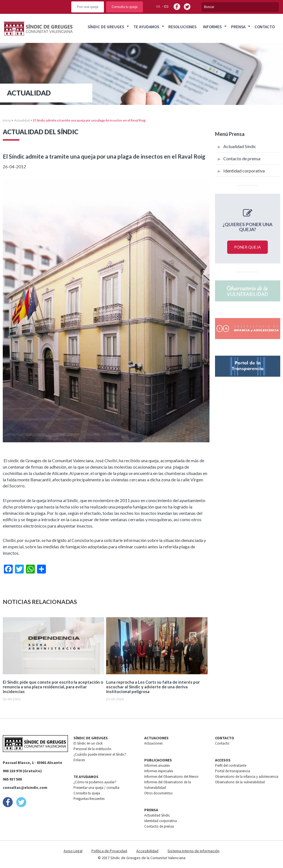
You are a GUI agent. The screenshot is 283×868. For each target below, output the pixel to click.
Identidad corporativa (244, 171)
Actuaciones (153, 743)
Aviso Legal (73, 851)
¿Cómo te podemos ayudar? (95, 782)
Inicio (7, 120)
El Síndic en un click (88, 743)
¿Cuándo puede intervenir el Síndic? (100, 754)
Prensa (238, 27)
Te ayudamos (146, 27)
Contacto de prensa (242, 158)
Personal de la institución (92, 749)
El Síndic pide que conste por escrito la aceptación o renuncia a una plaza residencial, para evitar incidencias (53, 687)
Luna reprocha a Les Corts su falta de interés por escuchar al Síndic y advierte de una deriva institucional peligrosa (153, 687)
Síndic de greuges (106, 27)
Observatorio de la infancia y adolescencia (247, 777)
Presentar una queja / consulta (96, 788)
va (158, 7)
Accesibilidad (147, 851)
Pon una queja (87, 7)
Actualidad (22, 120)
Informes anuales (157, 765)
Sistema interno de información (193, 851)
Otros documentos (158, 793)
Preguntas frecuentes (89, 799)
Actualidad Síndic (240, 146)
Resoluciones (182, 27)
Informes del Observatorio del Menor (171, 777)
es (166, 7)
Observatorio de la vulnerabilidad (240, 782)
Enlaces (79, 760)
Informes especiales (159, 771)
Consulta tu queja (125, 7)
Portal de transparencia (233, 771)
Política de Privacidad (109, 851)
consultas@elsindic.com (25, 787)
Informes (212, 27)
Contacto (265, 27)
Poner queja (247, 247)
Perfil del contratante (231, 765)
